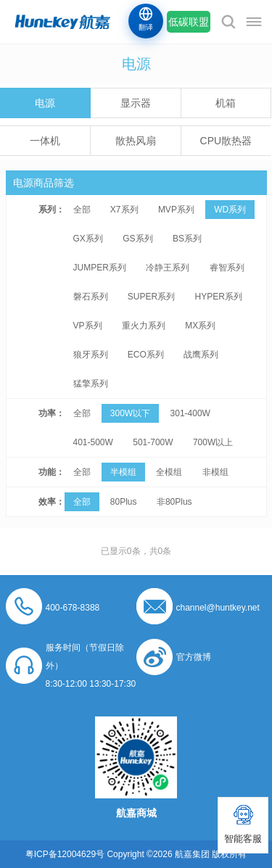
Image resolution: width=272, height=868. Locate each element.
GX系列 (88, 239)
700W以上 (213, 442)
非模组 (215, 472)
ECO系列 (146, 355)
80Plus (124, 502)
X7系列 (124, 210)
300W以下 (130, 413)
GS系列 (137, 239)
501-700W (153, 442)
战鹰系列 (201, 355)
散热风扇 (136, 141)
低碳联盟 (189, 22)
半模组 (123, 472)
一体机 (45, 141)
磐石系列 (91, 297)
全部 (82, 210)
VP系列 (88, 326)
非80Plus (174, 502)
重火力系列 (144, 326)
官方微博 (194, 657)
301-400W (190, 413)
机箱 (226, 103)
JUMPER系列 (100, 268)
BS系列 (187, 239)
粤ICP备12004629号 (65, 854)
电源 (45, 103)
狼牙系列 (91, 355)
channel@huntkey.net (218, 608)
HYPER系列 (219, 297)
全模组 (169, 472)
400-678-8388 (73, 608)
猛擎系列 (91, 384)
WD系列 (230, 210)
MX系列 (200, 326)
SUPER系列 (151, 297)
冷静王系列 (168, 268)
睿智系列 (227, 268)
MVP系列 (176, 210)
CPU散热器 (226, 141)
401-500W (93, 442)
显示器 (136, 103)
